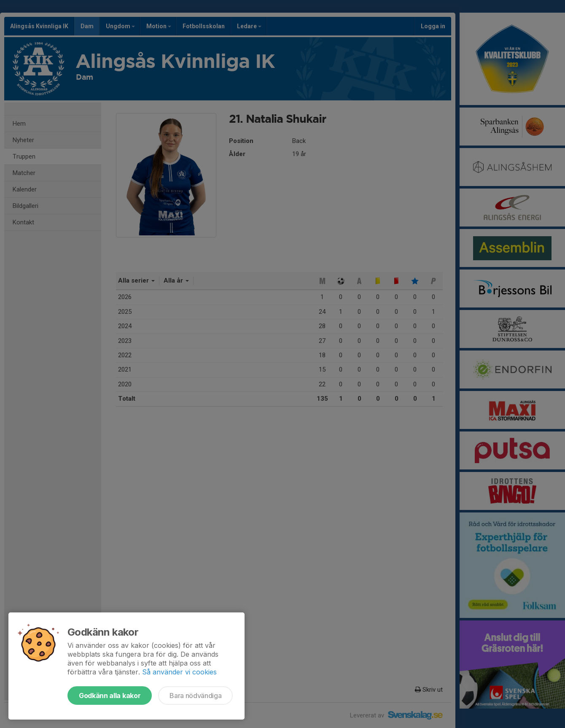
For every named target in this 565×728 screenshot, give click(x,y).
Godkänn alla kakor (110, 696)
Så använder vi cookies (179, 672)
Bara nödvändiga (195, 696)
